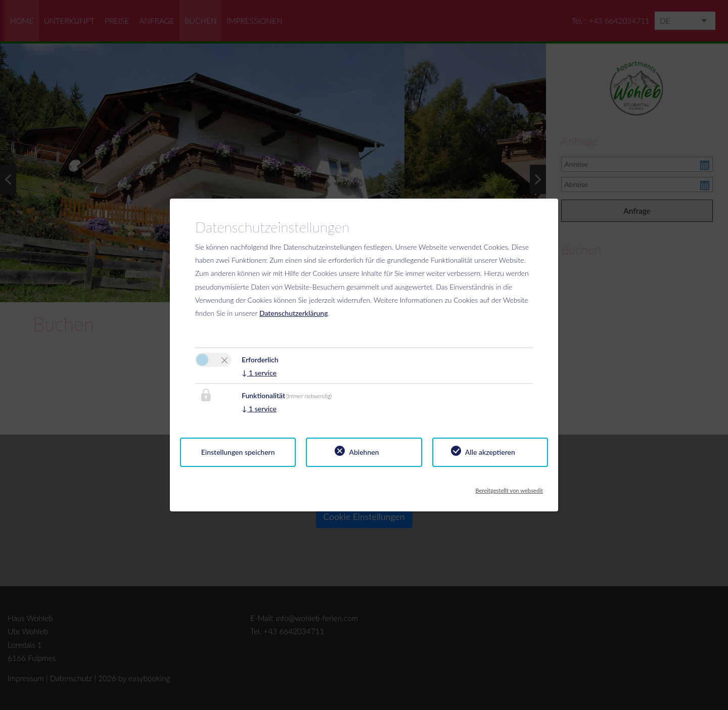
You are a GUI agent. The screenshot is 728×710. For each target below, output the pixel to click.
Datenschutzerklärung (294, 313)
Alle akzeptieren (490, 452)
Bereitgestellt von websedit (509, 488)
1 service (259, 373)
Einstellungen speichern (238, 452)
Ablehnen (364, 452)
